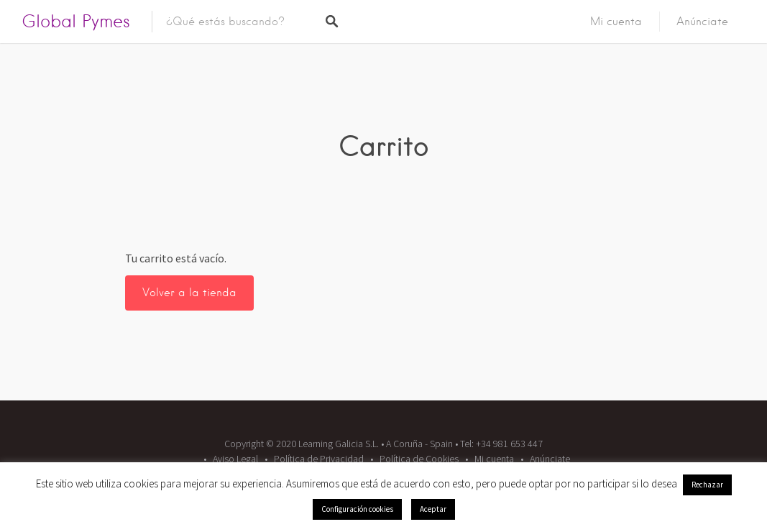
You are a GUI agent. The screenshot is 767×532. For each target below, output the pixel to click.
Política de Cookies (419, 459)
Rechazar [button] (707, 485)
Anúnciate (702, 22)
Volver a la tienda (189, 293)
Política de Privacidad (319, 459)
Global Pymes (76, 21)
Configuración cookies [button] (357, 509)
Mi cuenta (616, 22)
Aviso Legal (235, 459)
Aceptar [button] (433, 509)
